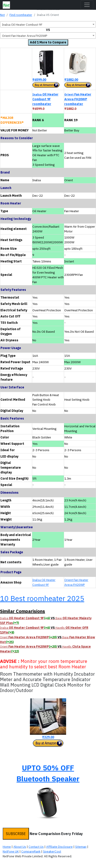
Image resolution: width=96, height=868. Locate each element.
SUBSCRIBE (16, 834)
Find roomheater (21, 15)
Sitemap (81, 847)
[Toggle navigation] (87, 5)
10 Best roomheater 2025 (42, 598)
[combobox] (48, 24)
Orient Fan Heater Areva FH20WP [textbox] (25, 36)
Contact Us (36, 847)
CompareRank (31, 851)
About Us (20, 847)
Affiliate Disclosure (59, 847)
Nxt (2, 15)
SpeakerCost (52, 851)
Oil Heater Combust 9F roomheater (45, 99)
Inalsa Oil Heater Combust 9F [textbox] (22, 25)
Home (7, 847)
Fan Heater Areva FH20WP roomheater (78, 99)
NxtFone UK (11, 851)
